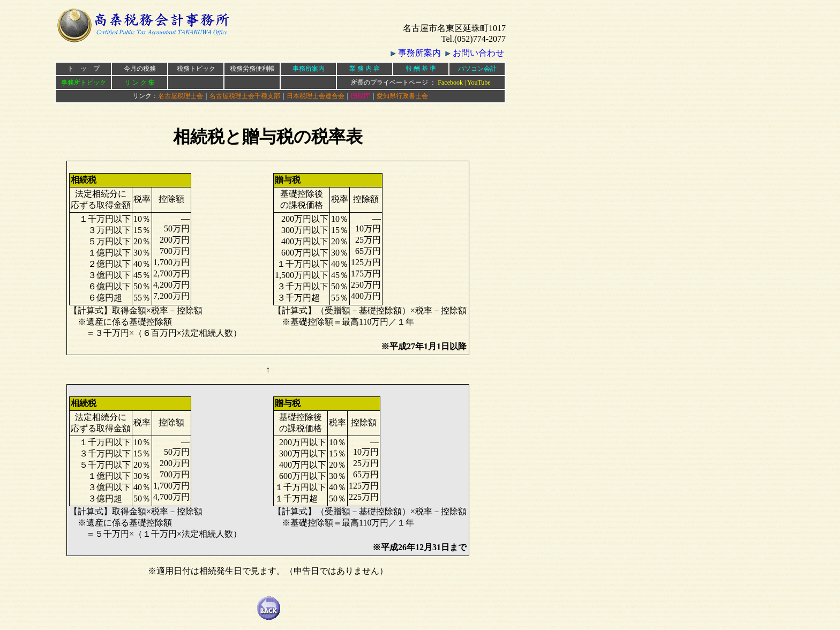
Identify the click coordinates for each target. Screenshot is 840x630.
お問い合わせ (478, 53)
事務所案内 (419, 53)
